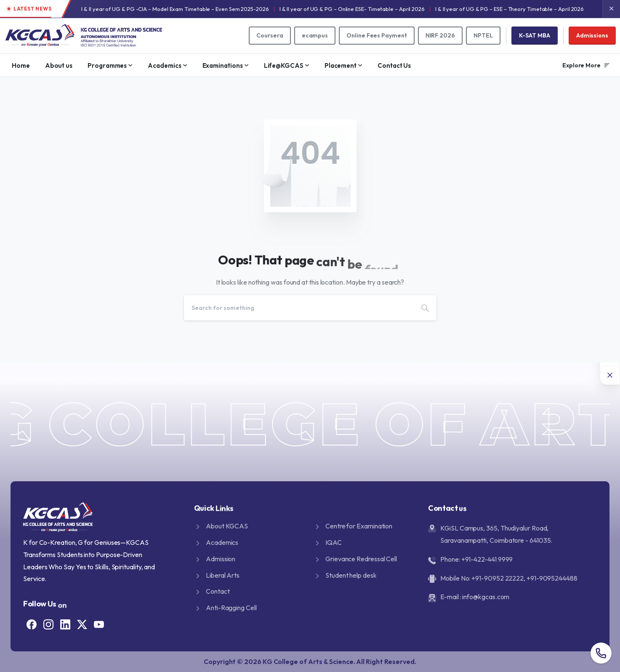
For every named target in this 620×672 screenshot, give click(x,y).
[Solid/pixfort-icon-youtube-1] (99, 623)
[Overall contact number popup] (601, 653)
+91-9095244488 (552, 578)
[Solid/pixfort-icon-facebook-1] (32, 623)
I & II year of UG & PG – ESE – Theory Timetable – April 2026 (510, 9)
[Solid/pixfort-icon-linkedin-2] (65, 623)
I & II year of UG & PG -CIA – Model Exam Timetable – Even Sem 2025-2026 (175, 9)
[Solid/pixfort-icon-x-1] (82, 623)
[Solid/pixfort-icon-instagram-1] (48, 623)
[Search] (299, 308)
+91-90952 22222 (498, 578)
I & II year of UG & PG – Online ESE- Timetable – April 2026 (352, 9)
